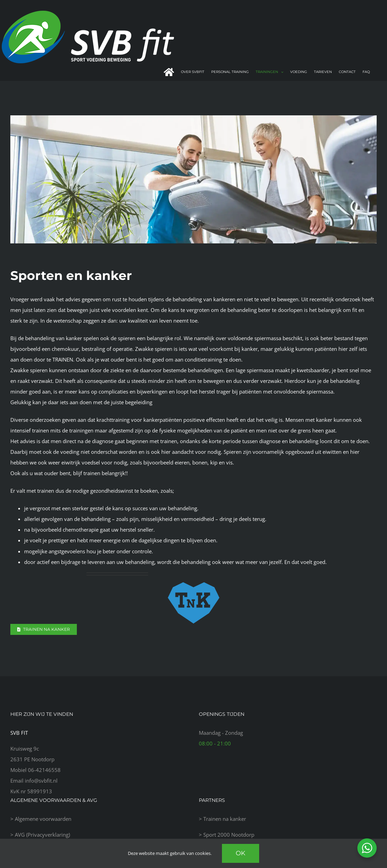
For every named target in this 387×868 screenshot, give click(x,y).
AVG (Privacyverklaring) (42, 835)
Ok (241, 853)
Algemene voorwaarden (43, 819)
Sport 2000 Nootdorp (229, 835)
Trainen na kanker (225, 819)
